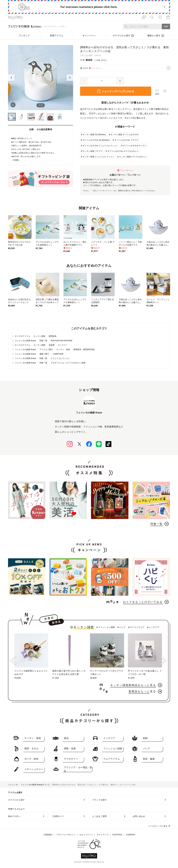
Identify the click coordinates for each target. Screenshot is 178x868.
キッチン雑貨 (84, 627)
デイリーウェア (137, 627)
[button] (70, 78)
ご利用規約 (48, 835)
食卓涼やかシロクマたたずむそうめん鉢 (19, 243)
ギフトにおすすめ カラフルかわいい (123, 151)
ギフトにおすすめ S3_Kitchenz (96, 140)
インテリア (154, 627)
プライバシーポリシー (66, 835)
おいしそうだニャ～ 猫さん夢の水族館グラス (75, 243)
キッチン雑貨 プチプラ (93, 151)
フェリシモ (13, 785)
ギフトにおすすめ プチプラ (126, 140)
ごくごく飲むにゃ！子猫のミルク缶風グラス (130, 243)
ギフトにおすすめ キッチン (135, 145)
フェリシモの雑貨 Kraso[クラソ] (35, 785)
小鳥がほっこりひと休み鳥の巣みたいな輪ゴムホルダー (158, 245)
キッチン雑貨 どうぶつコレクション (98, 157)
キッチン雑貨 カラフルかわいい (133, 157)
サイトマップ (103, 835)
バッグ (122, 627)
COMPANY (131, 835)
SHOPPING (117, 835)
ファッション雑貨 (107, 627)
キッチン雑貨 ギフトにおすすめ (124, 134)
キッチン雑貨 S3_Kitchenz (94, 134)
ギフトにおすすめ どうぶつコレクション (100, 145)
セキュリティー (86, 835)
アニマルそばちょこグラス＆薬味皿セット (47, 243)
